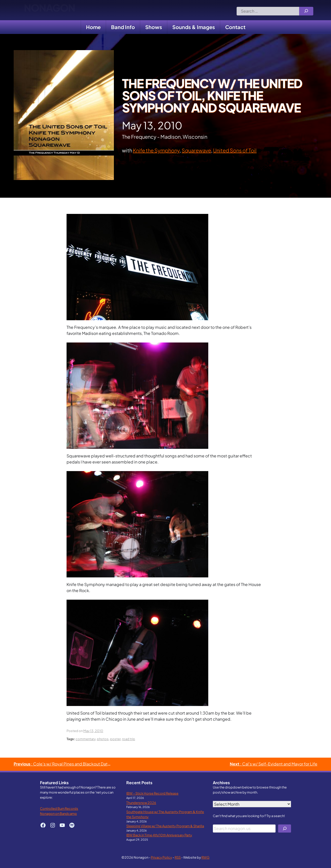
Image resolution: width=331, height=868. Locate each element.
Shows (154, 27)
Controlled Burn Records (59, 808)
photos (103, 739)
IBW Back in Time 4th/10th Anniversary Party (159, 835)
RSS (178, 857)
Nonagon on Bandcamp (58, 813)
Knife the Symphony (156, 150)
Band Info (123, 27)
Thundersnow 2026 (141, 803)
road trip (129, 739)
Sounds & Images (194, 27)
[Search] (306, 11)
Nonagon (49, 10)
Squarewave (196, 150)
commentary (86, 739)
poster (115, 739)
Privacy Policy (161, 857)
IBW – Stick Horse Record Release (152, 793)
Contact (235, 27)
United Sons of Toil (235, 150)
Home (93, 27)
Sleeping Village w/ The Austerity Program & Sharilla (165, 826)
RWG (205, 857)
